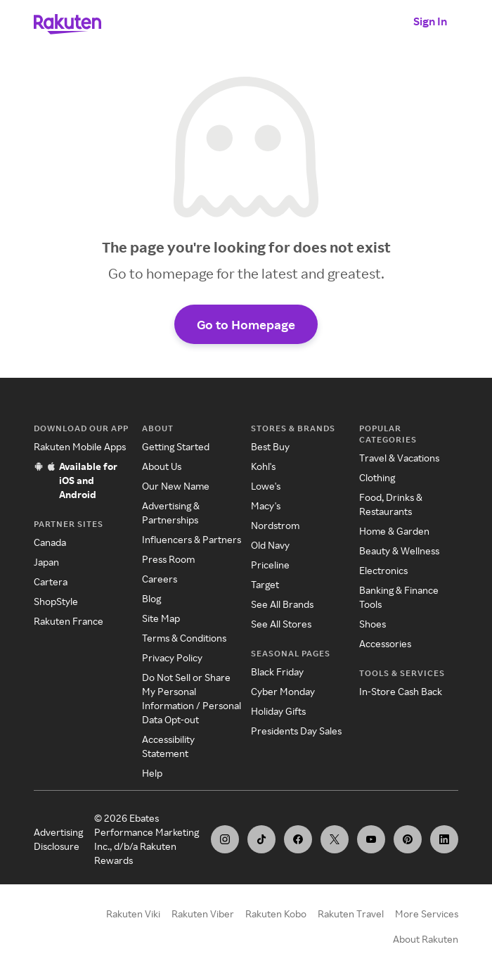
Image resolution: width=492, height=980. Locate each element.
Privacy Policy (172, 657)
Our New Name (176, 486)
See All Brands (282, 604)
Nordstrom (275, 525)
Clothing (377, 477)
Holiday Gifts (278, 711)
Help (152, 773)
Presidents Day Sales (296, 731)
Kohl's (263, 466)
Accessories (385, 643)
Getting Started (176, 446)
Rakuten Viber (203, 914)
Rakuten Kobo (276, 914)
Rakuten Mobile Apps (80, 446)
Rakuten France (69, 621)
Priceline (270, 565)
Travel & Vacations (399, 458)
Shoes (373, 624)
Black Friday (277, 672)
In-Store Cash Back (401, 691)
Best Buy (270, 446)
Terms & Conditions (184, 638)
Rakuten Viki (133, 914)
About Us (162, 466)
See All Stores (281, 624)
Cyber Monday (283, 691)
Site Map (161, 618)
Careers (160, 579)
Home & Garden (394, 531)
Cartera (51, 581)
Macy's (266, 505)
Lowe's (266, 486)
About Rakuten (426, 939)
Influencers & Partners (192, 539)
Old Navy (270, 545)
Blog (151, 598)
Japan (46, 562)
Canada (50, 542)
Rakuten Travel (351, 914)
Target (265, 584)
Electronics (383, 570)
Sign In (430, 21)
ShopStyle (56, 601)
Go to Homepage (246, 324)
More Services (427, 914)
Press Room (168, 559)
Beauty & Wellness (399, 551)
